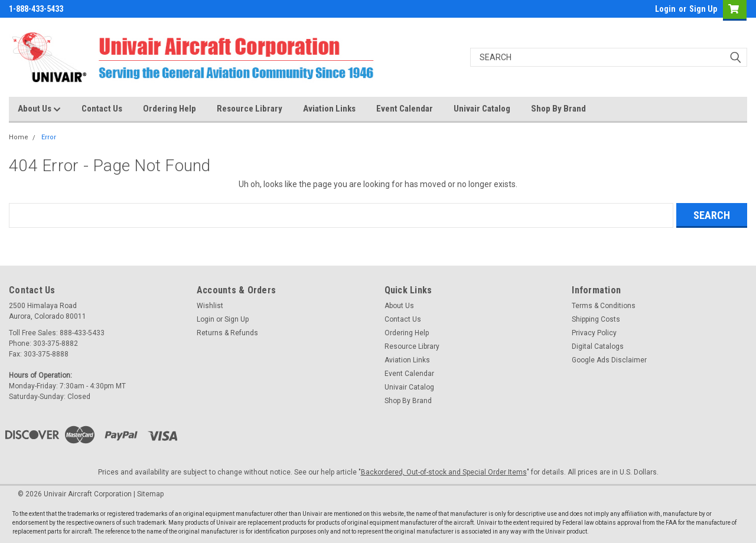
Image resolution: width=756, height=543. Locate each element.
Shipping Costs (596, 319)
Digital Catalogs (598, 346)
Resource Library (250, 109)
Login (665, 9)
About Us (39, 109)
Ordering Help (170, 109)
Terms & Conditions (604, 306)
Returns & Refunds (227, 333)
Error (49, 137)
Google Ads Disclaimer (609, 360)
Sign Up (703, 9)
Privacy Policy (594, 333)
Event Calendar (405, 109)
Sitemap (150, 494)
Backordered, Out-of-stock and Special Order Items (444, 472)
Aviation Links (329, 109)
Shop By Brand (558, 109)
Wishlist (210, 306)
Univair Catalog (482, 109)
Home (19, 137)
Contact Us (102, 109)
